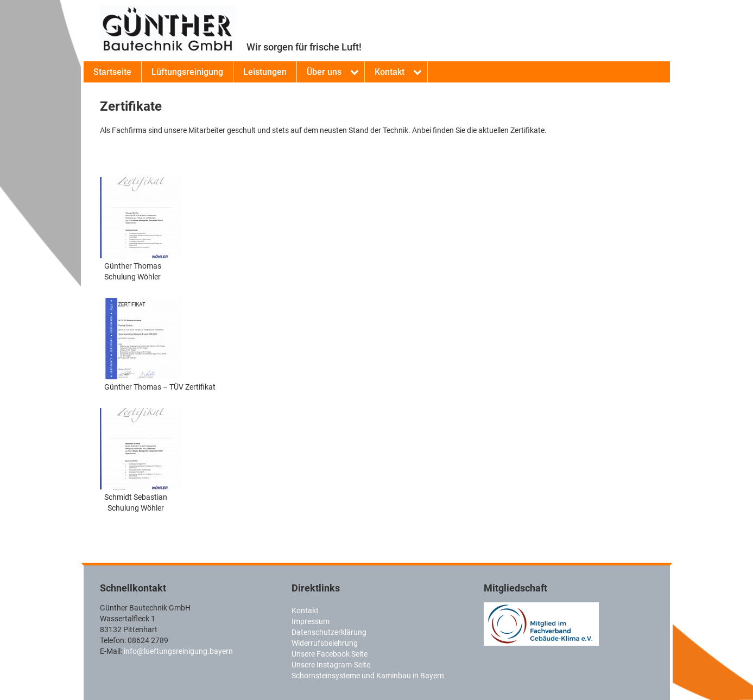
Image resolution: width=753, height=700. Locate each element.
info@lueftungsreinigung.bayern (178, 651)
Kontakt (390, 72)
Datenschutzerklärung (329, 632)
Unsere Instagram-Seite (331, 665)
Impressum (311, 621)
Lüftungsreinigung (187, 72)
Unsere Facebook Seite (330, 654)
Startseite (112, 72)
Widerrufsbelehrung (325, 643)
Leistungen (265, 72)
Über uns (324, 72)
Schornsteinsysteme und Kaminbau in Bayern (368, 676)
